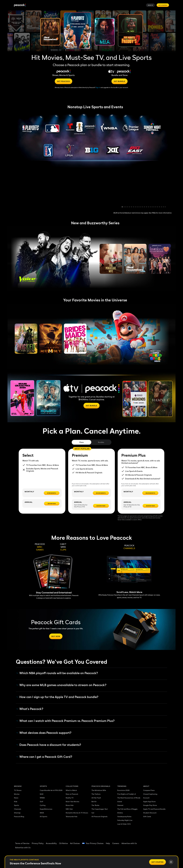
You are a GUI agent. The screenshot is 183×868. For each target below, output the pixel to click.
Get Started (163, 5)
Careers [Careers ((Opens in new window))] (116, 843)
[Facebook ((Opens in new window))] (145, 842)
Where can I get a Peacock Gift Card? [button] (44, 757)
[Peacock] (20, 5)
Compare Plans (149, 790)
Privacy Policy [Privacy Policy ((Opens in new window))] (38, 843)
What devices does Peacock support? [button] (44, 733)
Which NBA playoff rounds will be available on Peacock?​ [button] (57, 673)
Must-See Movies (72, 801)
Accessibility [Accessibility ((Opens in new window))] (51, 843)
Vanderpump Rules (124, 816)
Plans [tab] (82, 442)
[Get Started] (157, 862)
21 (160, 207)
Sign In (150, 5)
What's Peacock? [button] (30, 709)
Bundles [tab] (101, 442)
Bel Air (94, 801)
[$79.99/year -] (52, 504)
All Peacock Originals (99, 816)
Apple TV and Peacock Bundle (154, 809)
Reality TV (70, 798)
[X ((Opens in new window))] (145, 848)
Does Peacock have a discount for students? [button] (49, 745)
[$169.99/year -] (150, 506)
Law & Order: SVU (124, 824)
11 (141, 207)
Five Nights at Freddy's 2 (127, 794)
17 (152, 207)
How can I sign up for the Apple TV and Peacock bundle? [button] (57, 697)
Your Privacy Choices (95, 843)
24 (165, 207)
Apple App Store (149, 801)
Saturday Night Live (125, 820)
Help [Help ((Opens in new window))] (108, 843)
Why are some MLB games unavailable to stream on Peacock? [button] (61, 685)
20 (158, 207)
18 (154, 207)
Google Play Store (150, 805)
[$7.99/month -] (52, 493)
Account (146, 798)
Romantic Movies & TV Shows (77, 813)
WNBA (42, 798)
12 (143, 207)
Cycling (43, 805)
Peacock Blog (19, 816)
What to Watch (71, 790)
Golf (41, 801)
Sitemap (17, 813)
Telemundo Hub (71, 816)
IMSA (42, 813)
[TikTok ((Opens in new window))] (151, 842)
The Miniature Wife (99, 790)
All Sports (44, 816)
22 (162, 207)
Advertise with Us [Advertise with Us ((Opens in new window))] (129, 843)
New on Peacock (72, 794)
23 (163, 207)
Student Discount (150, 813)
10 (139, 207)
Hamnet (120, 805)
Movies (17, 794)
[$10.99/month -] (101, 493)
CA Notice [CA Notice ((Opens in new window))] (63, 843)
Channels (18, 809)
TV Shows (18, 790)
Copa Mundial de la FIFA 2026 (51, 790)
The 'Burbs (95, 805)
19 (156, 207)
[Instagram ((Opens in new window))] (163, 842)
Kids (16, 801)
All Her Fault (96, 798)
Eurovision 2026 (123, 790)
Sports (17, 805)
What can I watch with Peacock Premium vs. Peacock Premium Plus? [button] (66, 721)
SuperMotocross (46, 809)
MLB (42, 794)
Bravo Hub (70, 805)
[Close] (171, 862)
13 (145, 207)
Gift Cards (147, 816)
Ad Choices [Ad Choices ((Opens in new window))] (75, 843)
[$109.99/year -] (101, 506)
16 (150, 207)
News (16, 798)
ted (93, 813)
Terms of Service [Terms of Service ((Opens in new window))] (22, 843)
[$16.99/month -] (150, 493)
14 (147, 207)
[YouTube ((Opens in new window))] (157, 842)
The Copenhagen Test (100, 809)
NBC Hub (69, 809)
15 (148, 207)
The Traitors (96, 794)
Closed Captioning (150, 794)
